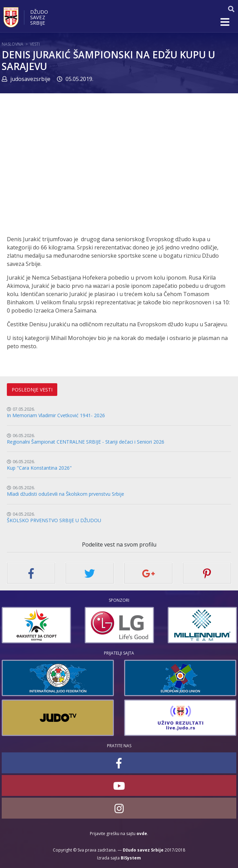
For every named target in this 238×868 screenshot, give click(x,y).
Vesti (35, 44)
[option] (36, 625)
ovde (142, 834)
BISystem (131, 858)
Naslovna (13, 44)
